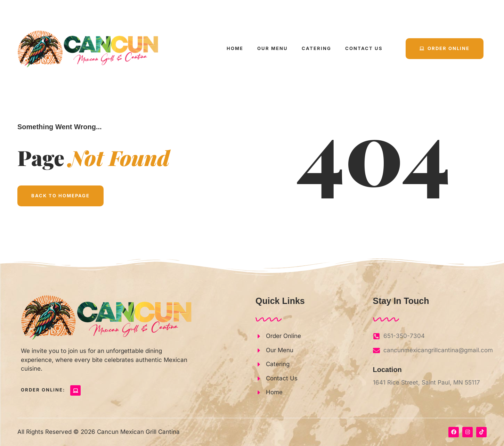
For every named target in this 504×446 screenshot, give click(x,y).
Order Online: (43, 390)
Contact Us (364, 48)
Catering (316, 48)
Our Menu (273, 48)
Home (235, 48)
